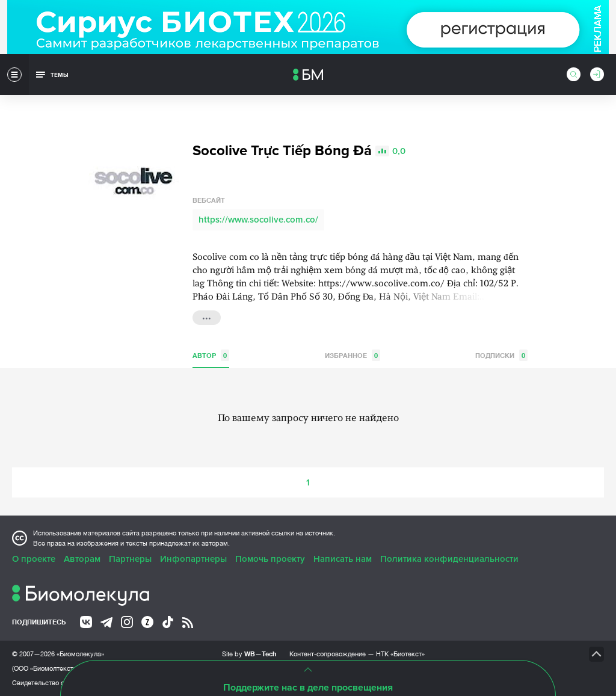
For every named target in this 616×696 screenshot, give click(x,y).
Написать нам (343, 559)
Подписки (501, 355)
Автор (211, 355)
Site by (249, 654)
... (207, 316)
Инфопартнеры (193, 559)
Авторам (82, 559)
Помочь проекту (270, 559)
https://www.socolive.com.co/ (258, 220)
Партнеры (130, 559)
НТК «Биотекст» (400, 654)
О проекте (34, 559)
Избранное (353, 355)
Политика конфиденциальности (449, 559)
